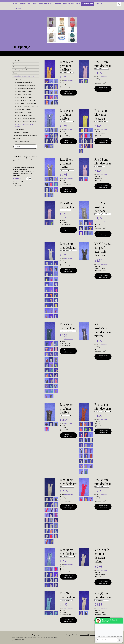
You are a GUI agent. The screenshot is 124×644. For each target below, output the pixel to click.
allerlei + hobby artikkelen (21, 142)
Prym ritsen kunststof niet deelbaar (25, 103)
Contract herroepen (18, 640)
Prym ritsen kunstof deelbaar (24, 82)
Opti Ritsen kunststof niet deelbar (25, 88)
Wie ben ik (17, 8)
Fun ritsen (18, 79)
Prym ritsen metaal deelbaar (23, 97)
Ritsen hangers (19, 130)
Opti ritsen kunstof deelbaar (23, 91)
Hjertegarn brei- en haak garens (67, 4)
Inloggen (110, 641)
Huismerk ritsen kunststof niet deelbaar (24, 125)
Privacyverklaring (41, 638)
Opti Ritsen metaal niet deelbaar (25, 85)
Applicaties (16, 139)
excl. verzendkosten (68, 81)
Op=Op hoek (32, 4)
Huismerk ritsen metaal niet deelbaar (26, 106)
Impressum (15, 638)
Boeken (23, 4)
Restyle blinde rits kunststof (23, 112)
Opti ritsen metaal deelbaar (23, 94)
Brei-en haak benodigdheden (22, 67)
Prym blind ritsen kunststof (23, 109)
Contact (99, 4)
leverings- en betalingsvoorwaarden (88, 635)
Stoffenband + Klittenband (21, 133)
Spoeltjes (16, 64)
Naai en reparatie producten (22, 70)
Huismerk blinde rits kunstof (24, 115)
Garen (15, 73)
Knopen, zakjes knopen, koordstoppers (25, 136)
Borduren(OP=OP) (46, 4)
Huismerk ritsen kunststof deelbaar (25, 121)
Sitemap (56, 638)
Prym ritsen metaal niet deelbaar (25, 100)
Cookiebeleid (50, 638)
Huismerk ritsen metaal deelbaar (25, 118)
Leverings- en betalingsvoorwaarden (27, 638)
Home (15, 4)
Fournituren (88, 4)
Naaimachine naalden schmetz (22, 61)
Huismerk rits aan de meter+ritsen (24, 76)
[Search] (25, 147)
